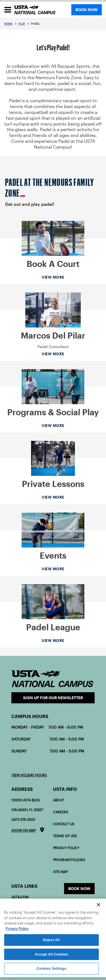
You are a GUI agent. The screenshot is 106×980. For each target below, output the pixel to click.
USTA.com (20, 897)
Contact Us (64, 824)
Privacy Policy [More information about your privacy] (17, 929)
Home (8, 24)
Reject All (51, 940)
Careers (61, 812)
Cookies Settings (51, 968)
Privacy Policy (66, 848)
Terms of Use (65, 836)
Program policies (69, 860)
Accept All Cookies (51, 954)
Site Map (60, 872)
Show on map (24, 830)
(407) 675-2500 (23, 820)
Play (22, 24)
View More (53, 277)
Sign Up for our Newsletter (53, 698)
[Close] (99, 905)
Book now (79, 889)
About (59, 800)
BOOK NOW (87, 10)
